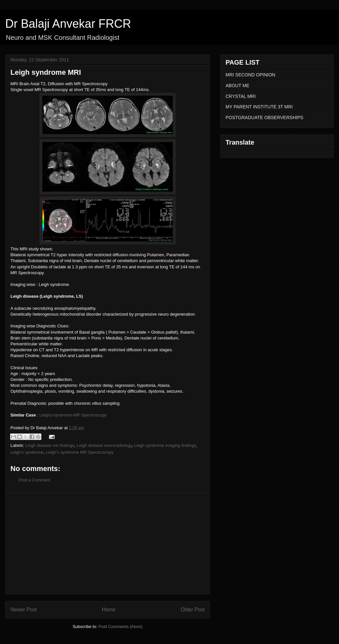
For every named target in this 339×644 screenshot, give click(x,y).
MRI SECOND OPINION (250, 75)
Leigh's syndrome (27, 452)
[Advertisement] (108, 543)
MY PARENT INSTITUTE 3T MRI (259, 107)
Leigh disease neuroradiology (104, 445)
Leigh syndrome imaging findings (165, 445)
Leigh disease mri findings (50, 445)
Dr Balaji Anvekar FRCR (68, 24)
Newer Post (24, 610)
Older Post (193, 610)
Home (109, 610)
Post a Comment (34, 480)
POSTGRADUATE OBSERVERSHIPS (264, 118)
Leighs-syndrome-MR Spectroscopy (73, 415)
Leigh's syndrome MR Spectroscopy (80, 452)
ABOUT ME (237, 86)
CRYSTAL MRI (241, 96)
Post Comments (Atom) (120, 627)
